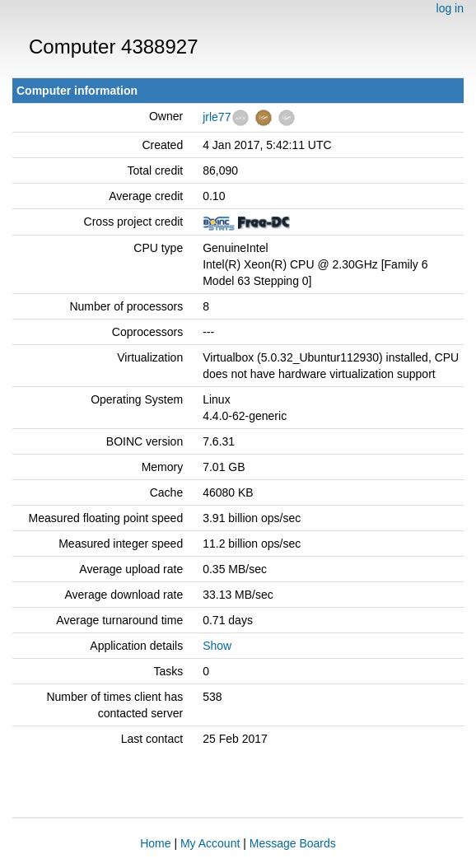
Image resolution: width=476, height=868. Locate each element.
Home (155, 843)
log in (450, 8)
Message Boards (293, 843)
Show (217, 646)
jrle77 (217, 117)
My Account (210, 843)
